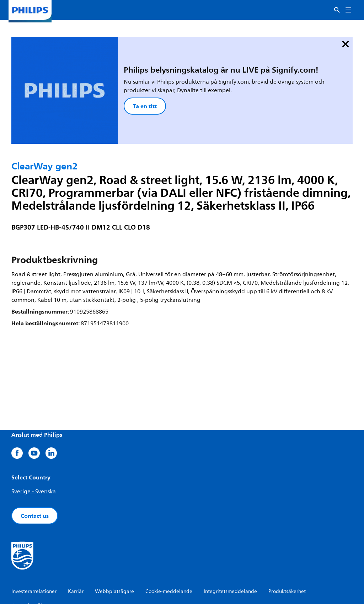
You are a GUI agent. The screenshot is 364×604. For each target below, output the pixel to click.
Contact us (35, 472)
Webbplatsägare (114, 547)
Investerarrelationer (34, 547)
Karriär (76, 547)
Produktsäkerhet (287, 547)
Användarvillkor (30, 561)
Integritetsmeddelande (230, 547)
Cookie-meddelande (169, 547)
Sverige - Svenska (34, 447)
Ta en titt (101, 84)
